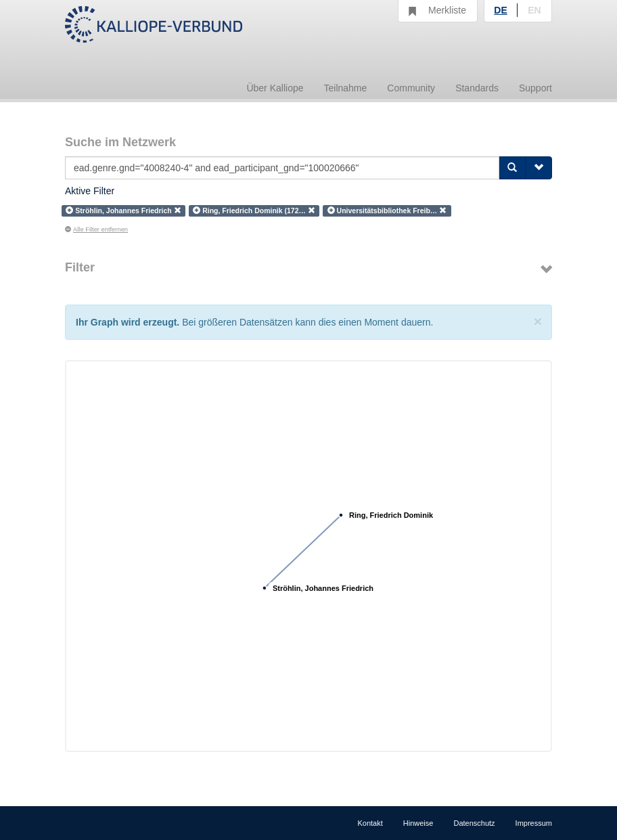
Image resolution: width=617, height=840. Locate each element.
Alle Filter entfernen (96, 229)
